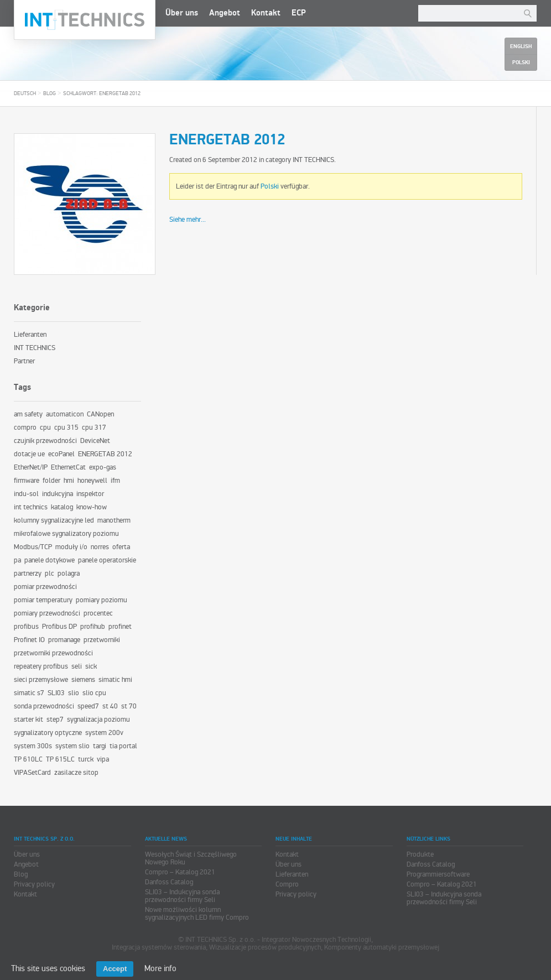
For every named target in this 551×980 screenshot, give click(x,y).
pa (17, 560)
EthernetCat (68, 467)
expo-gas (103, 467)
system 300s (33, 746)
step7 (55, 720)
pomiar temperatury (43, 600)
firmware (27, 481)
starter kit (28, 720)
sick (91, 666)
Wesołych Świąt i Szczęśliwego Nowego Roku (191, 858)
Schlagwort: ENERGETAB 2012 (102, 93)
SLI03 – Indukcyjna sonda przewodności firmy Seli (182, 896)
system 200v (104, 733)
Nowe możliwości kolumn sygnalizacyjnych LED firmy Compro (197, 914)
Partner (24, 361)
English (521, 46)
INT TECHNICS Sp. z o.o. (85, 20)
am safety (28, 414)
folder (51, 481)
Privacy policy (34, 884)
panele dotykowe (50, 560)
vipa (103, 759)
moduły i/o (71, 547)
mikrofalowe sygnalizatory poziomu (66, 534)
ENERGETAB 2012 (227, 140)
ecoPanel (61, 454)
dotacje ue (29, 454)
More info (160, 968)
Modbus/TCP (33, 547)
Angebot (225, 13)
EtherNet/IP (31, 467)
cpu (45, 428)
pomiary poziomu (102, 600)
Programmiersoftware (438, 874)
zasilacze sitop (76, 773)
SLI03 (56, 693)
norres (100, 547)
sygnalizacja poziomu (98, 720)
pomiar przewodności (45, 587)
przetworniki (102, 640)
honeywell (92, 481)
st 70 (129, 706)
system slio (72, 746)
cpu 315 (66, 428)
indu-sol (26, 494)
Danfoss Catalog (169, 882)
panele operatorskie (107, 560)
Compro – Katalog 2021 (180, 872)
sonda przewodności (44, 706)
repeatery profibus (41, 666)
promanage (64, 640)
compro (25, 428)
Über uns (182, 13)
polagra (69, 574)
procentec (98, 613)
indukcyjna (58, 494)
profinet (120, 627)
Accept (115, 969)
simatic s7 (29, 693)
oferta (121, 547)
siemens (83, 680)
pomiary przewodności (47, 613)
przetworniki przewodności (53, 653)
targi (100, 746)
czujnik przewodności (45, 441)
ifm (115, 481)
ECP (299, 13)
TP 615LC (60, 759)
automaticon (65, 414)
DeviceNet (95, 441)
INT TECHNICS (313, 160)
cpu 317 (94, 428)
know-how (92, 507)
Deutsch (25, 93)
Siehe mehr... (188, 220)
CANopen (100, 414)
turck (86, 759)
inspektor (90, 494)
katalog (62, 507)
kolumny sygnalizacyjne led (54, 520)
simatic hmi (115, 680)
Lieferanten (30, 335)
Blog (50, 93)
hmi (69, 481)
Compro (287, 884)
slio (74, 693)
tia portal (123, 746)
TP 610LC (28, 759)
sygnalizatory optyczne (48, 733)
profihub (93, 627)
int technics (31, 507)
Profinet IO (29, 640)
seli (77, 666)
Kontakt (266, 13)
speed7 (88, 706)
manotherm (114, 520)
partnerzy (28, 574)
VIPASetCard (32, 773)
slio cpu (94, 693)
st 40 (110, 706)
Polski (270, 186)
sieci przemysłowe (41, 680)
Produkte (420, 854)
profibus (26, 627)
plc (50, 574)
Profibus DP (59, 627)
